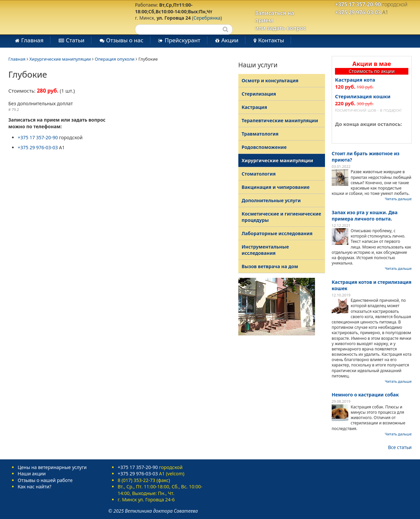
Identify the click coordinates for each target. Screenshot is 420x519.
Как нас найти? (34, 487)
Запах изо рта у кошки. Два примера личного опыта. (365, 216)
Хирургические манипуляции (60, 59)
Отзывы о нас (125, 40)
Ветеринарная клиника (59, 17)
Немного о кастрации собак (365, 395)
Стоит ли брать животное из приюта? (365, 157)
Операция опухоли (114, 59)
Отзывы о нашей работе (45, 480)
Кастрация (254, 107)
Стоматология (259, 174)
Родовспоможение (264, 147)
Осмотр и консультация (270, 80)
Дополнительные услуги (271, 200)
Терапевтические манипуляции (280, 120)
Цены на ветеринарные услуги (52, 467)
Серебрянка (207, 18)
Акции (230, 40)
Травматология (260, 134)
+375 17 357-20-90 (358, 4)
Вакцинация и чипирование (276, 187)
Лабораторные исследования (277, 233)
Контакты (271, 40)
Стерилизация (259, 94)
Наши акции (32, 474)
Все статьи (400, 447)
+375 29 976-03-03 (358, 12)
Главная (32, 40)
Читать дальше (398, 199)
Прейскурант (182, 40)
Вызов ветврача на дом (270, 266)
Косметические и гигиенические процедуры (281, 217)
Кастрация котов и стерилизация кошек (371, 285)
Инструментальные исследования (265, 250)
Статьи (75, 40)
